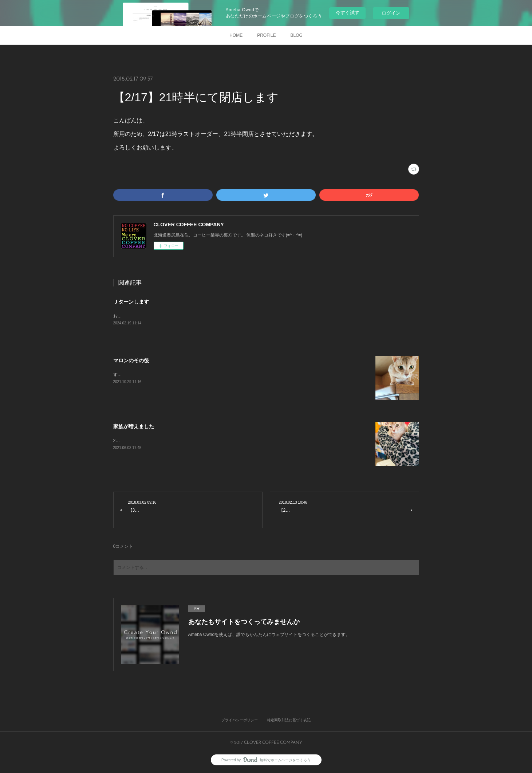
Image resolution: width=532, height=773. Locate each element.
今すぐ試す (348, 13)
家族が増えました (134, 427)
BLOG (297, 35)
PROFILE (266, 35)
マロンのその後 (131, 361)
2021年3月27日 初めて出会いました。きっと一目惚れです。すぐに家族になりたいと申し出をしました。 (218, 441)
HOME (236, 35)
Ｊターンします (131, 302)
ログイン (391, 13)
